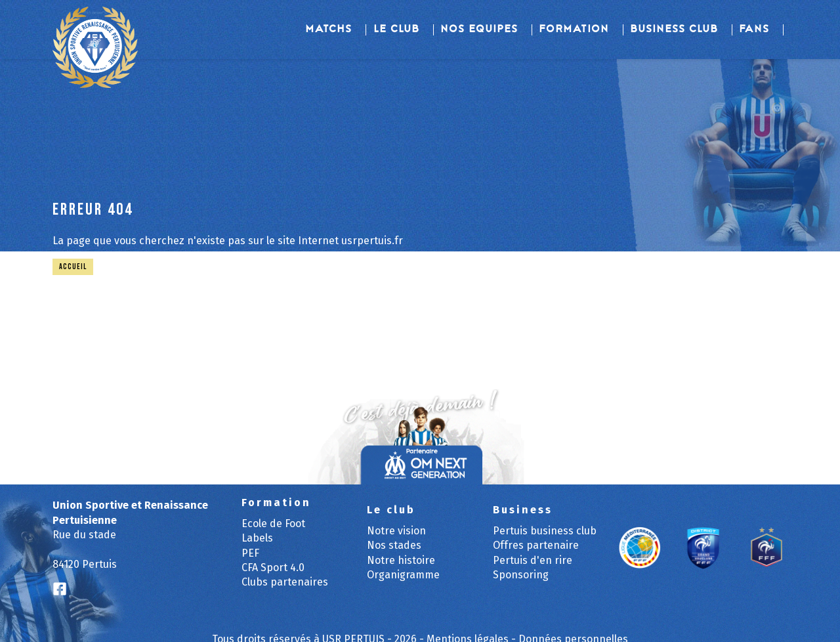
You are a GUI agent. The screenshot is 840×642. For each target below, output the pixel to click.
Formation (575, 30)
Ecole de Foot (273, 524)
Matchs (329, 30)
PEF (250, 553)
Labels (257, 538)
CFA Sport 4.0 (273, 567)
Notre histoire (401, 560)
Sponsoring (521, 575)
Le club (397, 30)
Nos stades (394, 545)
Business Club (675, 30)
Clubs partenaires (285, 582)
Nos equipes (480, 30)
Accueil (73, 267)
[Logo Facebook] (60, 589)
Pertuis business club (545, 531)
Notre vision (396, 531)
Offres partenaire (536, 545)
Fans (755, 30)
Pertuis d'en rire (533, 560)
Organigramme (403, 575)
